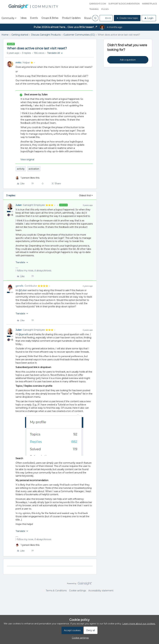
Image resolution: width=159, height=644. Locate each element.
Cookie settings (77, 591)
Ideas (23, 18)
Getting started (20, 35)
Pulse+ (105, 9)
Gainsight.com (98, 4)
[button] (106, 18)
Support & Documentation (124, 4)
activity (21, 169)
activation (34, 169)
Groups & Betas (50, 18)
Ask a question (128, 60)
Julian (19, 205)
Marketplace (149, 4)
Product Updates (71, 18)
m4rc (18, 63)
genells (19, 286)
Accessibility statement (101, 591)
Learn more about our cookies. (139, 624)
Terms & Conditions (56, 591)
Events (34, 18)
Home (5, 35)
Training (94, 9)
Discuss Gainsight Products (46, 35)
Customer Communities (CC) (79, 35)
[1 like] (28, 178)
